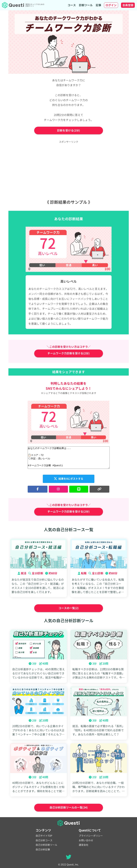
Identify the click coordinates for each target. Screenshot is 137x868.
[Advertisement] (69, 169)
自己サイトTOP (44, 836)
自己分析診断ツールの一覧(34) (69, 808)
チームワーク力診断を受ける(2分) (68, 353)
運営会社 (84, 845)
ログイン (111, 5)
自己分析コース (44, 840)
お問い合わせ (86, 840)
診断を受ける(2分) (68, 130)
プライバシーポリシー (91, 836)
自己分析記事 (43, 850)
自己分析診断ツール (46, 845)
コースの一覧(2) (68, 608)
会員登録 (128, 5)
